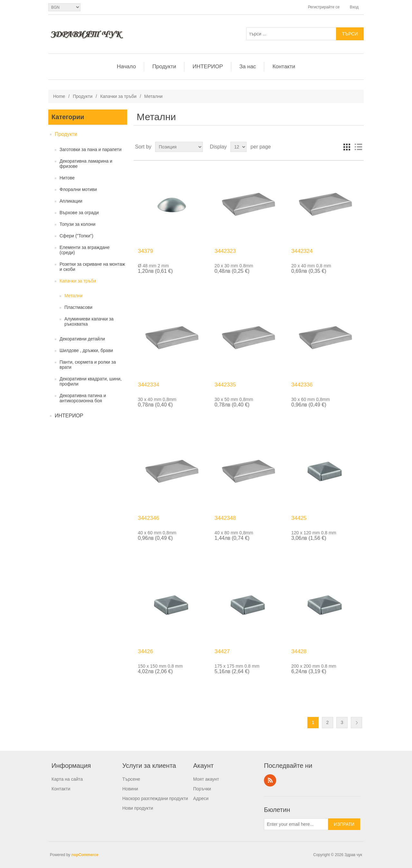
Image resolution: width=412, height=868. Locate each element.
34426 (145, 651)
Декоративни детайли (82, 339)
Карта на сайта (67, 779)
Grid (347, 147)
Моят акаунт (206, 779)
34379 (145, 251)
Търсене (131, 779)
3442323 (225, 251)
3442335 (225, 385)
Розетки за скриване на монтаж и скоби (92, 267)
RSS (270, 780)
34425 (299, 518)
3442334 (148, 385)
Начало (126, 67)
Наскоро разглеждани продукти (155, 798)
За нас (248, 67)
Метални (74, 296)
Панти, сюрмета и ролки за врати (88, 365)
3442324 (302, 251)
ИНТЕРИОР (208, 67)
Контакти (284, 67)
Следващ (356, 723)
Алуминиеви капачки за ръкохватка (89, 321)
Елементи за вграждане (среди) (85, 250)
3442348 (225, 518)
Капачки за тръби (118, 96)
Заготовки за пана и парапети (91, 149)
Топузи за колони (77, 224)
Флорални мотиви (78, 189)
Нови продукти (138, 808)
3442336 (302, 385)
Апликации (71, 201)
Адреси (201, 798)
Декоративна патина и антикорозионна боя (83, 398)
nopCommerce (85, 855)
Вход (354, 7)
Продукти (164, 67)
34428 (299, 651)
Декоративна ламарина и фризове (86, 164)
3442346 (148, 518)
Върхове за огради (79, 213)
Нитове (67, 178)
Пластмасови (78, 307)
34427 (222, 651)
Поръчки (202, 789)
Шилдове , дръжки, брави (86, 350)
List (358, 147)
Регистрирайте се (324, 7)
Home (59, 96)
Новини (130, 789)
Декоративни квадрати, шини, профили (91, 381)
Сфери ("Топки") (76, 236)
